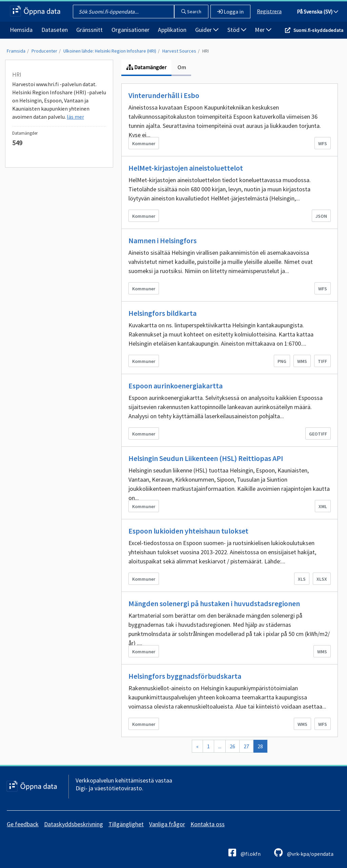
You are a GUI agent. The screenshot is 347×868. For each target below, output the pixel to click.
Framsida (16, 51)
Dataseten (55, 30)
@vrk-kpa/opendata (304, 853)
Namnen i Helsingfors (162, 240)
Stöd (237, 30)
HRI (206, 51)
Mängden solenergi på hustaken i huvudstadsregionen (214, 603)
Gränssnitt (89, 30)
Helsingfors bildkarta (162, 313)
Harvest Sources (179, 51)
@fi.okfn (244, 853)
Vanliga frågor (167, 824)
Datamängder (146, 67)
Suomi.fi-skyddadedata (318, 30)
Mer (263, 30)
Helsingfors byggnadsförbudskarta (185, 676)
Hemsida (21, 30)
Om (181, 67)
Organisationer (130, 30)
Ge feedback (23, 824)
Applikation (172, 30)
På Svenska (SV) (318, 12)
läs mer (75, 117)
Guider (207, 30)
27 (246, 746)
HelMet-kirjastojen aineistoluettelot (186, 168)
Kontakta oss (208, 824)
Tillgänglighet (126, 824)
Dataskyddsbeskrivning (74, 824)
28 (260, 746)
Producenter (44, 51)
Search (191, 12)
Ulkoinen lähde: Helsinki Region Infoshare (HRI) (110, 51)
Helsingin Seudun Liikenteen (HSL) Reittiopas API (206, 458)
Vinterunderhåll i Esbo (164, 95)
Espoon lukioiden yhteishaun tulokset (188, 531)
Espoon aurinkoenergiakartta (176, 386)
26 (232, 746)
